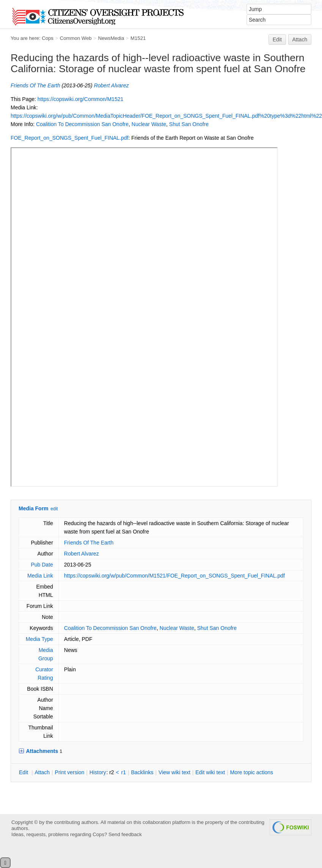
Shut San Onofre (189, 124)
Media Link (40, 576)
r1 (124, 772)
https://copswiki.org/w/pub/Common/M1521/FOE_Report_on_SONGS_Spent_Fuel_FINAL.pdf (174, 576)
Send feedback (125, 834)
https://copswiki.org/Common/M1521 (80, 99)
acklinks (142, 772)
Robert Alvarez (111, 85)
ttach (42, 772)
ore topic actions (251, 772)
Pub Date (42, 565)
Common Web (76, 38)
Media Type (39, 639)
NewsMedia (111, 38)
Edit (277, 39)
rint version (70, 772)
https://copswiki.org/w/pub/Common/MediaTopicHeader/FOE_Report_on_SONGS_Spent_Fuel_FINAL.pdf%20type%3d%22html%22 (166, 116)
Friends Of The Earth (35, 85)
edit (54, 509)
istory (98, 772)
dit (24, 772)
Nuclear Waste (149, 124)
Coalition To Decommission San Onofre (82, 124)
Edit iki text (210, 772)
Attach (300, 39)
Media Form (34, 508)
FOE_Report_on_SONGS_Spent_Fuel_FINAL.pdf (70, 138)
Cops (48, 38)
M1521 (138, 38)
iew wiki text (174, 772)
